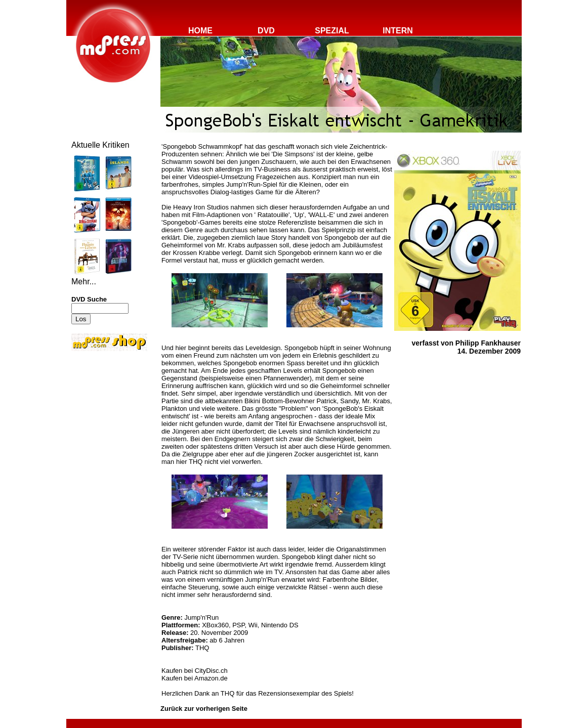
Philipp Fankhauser (488, 343)
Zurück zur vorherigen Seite (204, 709)
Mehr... (84, 282)
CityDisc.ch (211, 671)
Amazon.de (211, 678)
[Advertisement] (102, 421)
